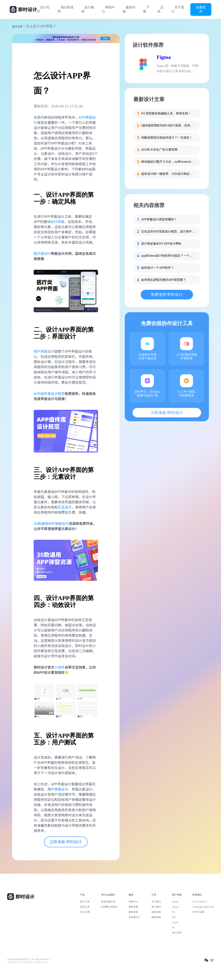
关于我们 (178, 9)
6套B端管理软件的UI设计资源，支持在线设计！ (168, 126)
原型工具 (85, 907)
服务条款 (133, 912)
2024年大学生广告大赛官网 (159, 150)
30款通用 (41, 523)
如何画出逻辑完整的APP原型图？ (164, 280)
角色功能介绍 (108, 902)
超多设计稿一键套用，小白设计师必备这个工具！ (168, 174)
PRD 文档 (85, 912)
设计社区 (43, 9)
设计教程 (88, 9)
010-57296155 (200, 902)
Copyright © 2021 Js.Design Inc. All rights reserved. (28, 962)
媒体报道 (156, 917)
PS (173, 912)
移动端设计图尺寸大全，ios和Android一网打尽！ (168, 162)
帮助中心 (108, 9)
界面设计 (61, 789)
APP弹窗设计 (58, 523)
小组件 (60, 667)
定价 (160, 9)
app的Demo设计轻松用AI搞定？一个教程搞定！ (168, 256)
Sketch (175, 907)
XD (174, 917)
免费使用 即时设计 (167, 295)
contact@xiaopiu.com (203, 907)
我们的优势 (66, 9)
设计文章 (17, 27)
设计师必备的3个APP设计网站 (161, 244)
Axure (175, 922)
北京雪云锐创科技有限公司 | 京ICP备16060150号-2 (29, 959)
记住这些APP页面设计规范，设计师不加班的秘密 (168, 232)
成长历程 (156, 912)
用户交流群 (198, 912)
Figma (164, 57)
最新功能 (129, 9)
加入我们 (156, 907)
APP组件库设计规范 (49, 393)
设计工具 (85, 902)
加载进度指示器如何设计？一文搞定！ (167, 138)
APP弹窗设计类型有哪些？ (159, 219)
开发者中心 (135, 917)
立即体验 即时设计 (66, 842)
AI (173, 927)
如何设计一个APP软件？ (158, 268)
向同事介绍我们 (109, 907)
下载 (146, 9)
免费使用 (201, 9)
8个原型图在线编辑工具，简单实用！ (166, 113)
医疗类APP (42, 253)
